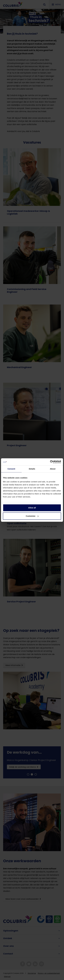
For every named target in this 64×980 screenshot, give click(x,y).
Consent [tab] (11, 469)
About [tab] (53, 469)
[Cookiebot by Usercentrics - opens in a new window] (50, 462)
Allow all (32, 508)
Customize (32, 516)
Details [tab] (32, 469)
